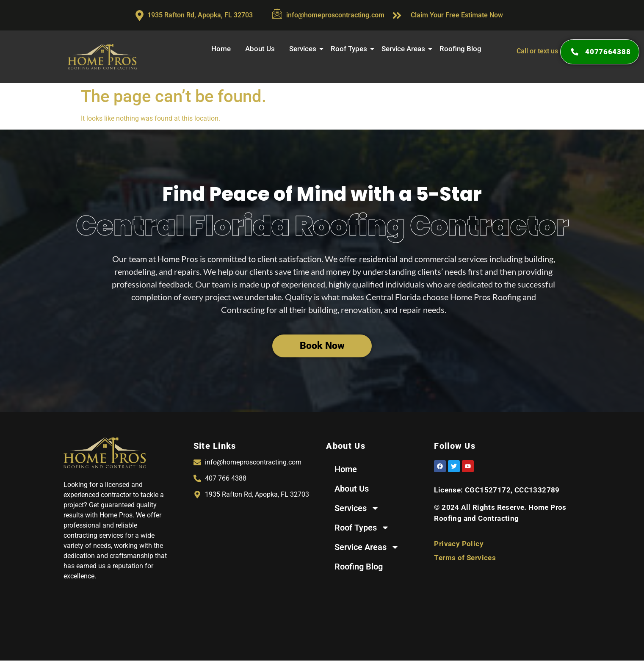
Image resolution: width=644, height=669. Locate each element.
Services (304, 49)
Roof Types (350, 49)
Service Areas (404, 49)
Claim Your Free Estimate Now (457, 15)
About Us (260, 49)
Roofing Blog (460, 49)
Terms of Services (465, 558)
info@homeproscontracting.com (335, 15)
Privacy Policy (459, 544)
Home (221, 49)
